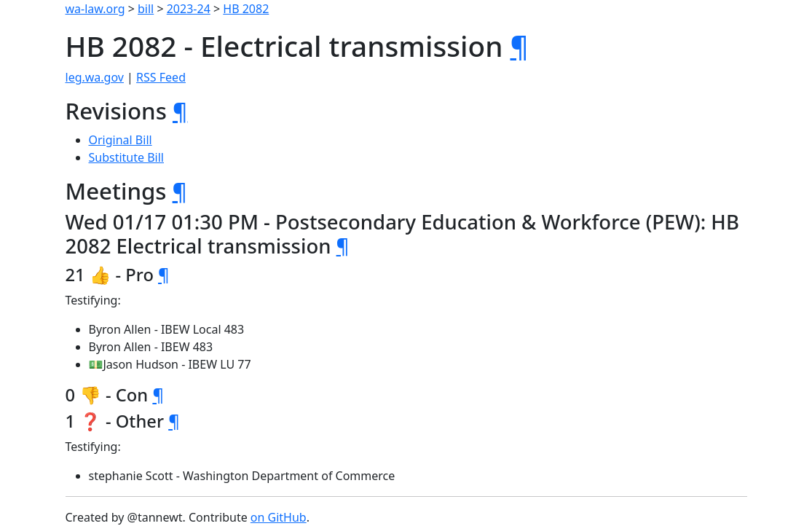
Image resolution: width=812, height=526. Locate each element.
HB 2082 (246, 9)
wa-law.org (95, 9)
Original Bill (121, 140)
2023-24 (189, 9)
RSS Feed (161, 77)
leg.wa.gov (95, 77)
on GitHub (279, 517)
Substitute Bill (127, 157)
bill (146, 9)
